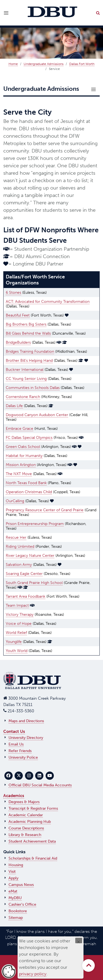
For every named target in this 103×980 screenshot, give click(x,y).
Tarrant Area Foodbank (26, 596)
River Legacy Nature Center (30, 556)
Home (13, 64)
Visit (12, 872)
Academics (14, 796)
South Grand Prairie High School (34, 583)
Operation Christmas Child (29, 492)
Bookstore (18, 911)
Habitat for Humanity (24, 456)
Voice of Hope (19, 624)
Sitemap (16, 918)
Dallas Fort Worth (82, 64)
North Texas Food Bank (26, 483)
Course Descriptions (26, 828)
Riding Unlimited (20, 547)
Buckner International (25, 370)
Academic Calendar (26, 815)
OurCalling (15, 501)
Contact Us (14, 732)
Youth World (17, 651)
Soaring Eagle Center (24, 574)
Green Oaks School (23, 447)
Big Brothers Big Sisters (26, 324)
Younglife (14, 642)
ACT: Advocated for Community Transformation (48, 302)
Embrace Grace (20, 429)
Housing (16, 865)
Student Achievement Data (32, 841)
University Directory (26, 738)
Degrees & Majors (24, 802)
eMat (13, 891)
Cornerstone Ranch (23, 397)
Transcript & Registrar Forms (33, 808)
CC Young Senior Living (26, 379)
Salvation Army (19, 565)
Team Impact (17, 605)
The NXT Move (19, 474)
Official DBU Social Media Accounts (40, 785)
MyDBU (15, 898)
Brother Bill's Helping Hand (29, 361)
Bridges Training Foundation (30, 351)
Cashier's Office (22, 904)
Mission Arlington (21, 465)
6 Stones (13, 293)
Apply (13, 878)
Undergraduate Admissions (44, 64)
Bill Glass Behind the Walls (28, 333)
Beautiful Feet (18, 315)
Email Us (16, 744)
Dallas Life (14, 406)
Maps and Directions (26, 721)
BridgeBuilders (18, 342)
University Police (23, 757)
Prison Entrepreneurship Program (35, 524)
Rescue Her (16, 537)
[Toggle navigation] (94, 89)
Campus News (21, 885)
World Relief (16, 633)
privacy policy (33, 974)
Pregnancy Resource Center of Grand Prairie (45, 510)
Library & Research (25, 835)
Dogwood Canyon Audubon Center (37, 415)
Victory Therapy (20, 615)
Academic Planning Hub (30, 822)
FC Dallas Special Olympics (29, 438)
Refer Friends (20, 751)
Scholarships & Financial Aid (33, 858)
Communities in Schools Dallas (33, 388)
